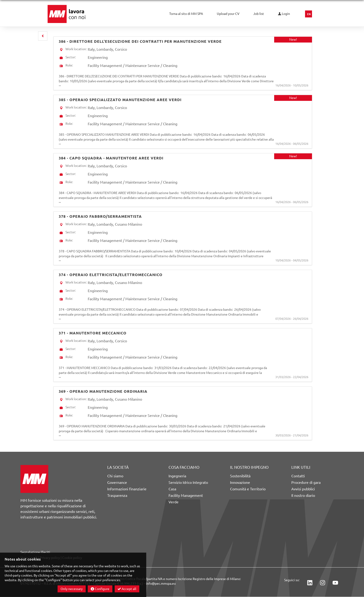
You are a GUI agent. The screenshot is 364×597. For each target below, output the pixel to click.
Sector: (71, 57)
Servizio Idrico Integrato (188, 482)
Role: (69, 65)
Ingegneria (177, 476)
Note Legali (29, 558)
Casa (172, 489)
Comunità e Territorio (248, 489)
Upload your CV (228, 14)
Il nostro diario (303, 495)
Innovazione (240, 482)
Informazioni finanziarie (127, 489)
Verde (174, 502)
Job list (259, 14)
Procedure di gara (306, 482)
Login (284, 14)
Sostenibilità (240, 476)
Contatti (298, 476)
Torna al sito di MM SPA (186, 14)
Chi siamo (115, 476)
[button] (43, 36)
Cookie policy (72, 558)
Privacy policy (50, 558)
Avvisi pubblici (303, 489)
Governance (117, 482)
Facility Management (186, 495)
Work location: (76, 49)
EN (309, 14)
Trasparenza (117, 495)
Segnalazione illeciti (35, 552)
